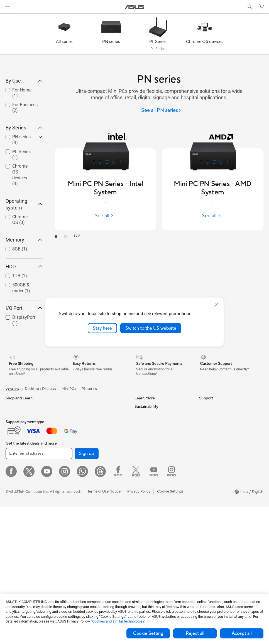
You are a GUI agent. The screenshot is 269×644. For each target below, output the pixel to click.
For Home (14, 481)
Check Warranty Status (154, 565)
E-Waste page (211, 472)
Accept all (242, 633)
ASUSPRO (143, 456)
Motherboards (18, 582)
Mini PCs (13, 565)
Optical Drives (81, 489)
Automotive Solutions (152, 464)
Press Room (209, 481)
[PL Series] (158, 35)
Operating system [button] (24, 245)
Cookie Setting (148, 633)
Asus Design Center (151, 447)
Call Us (140, 582)
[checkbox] (22, 216)
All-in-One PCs (18, 557)
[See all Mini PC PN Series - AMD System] (213, 216)
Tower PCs (14, 549)
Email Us (142, 573)
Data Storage (80, 498)
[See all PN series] (161, 111)
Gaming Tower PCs (21, 540)
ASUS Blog (144, 472)
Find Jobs (207, 523)
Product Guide (146, 481)
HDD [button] (24, 307)
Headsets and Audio (86, 565)
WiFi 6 (74, 515)
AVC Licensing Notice (152, 489)
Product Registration (152, 556)
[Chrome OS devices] (205, 35)
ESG (203, 548)
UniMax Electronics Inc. (218, 506)
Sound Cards (80, 481)
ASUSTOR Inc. (211, 489)
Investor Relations (214, 464)
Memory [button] (24, 281)
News (204, 456)
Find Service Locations (153, 548)
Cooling (76, 464)
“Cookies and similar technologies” (118, 621)
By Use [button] (24, 121)
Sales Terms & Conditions (155, 590)
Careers (206, 531)
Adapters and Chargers (88, 582)
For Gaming (15, 515)
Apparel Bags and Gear (88, 573)
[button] (8, 7)
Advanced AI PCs (149, 506)
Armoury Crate (147, 514)
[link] (135, 7)
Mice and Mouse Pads (87, 557)
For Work (13, 490)
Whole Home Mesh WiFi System (96, 531)
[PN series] (111, 35)
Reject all (195, 633)
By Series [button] (24, 169)
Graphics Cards (82, 447)
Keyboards (78, 548)
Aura (138, 523)
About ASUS (210, 447)
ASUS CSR (208, 514)
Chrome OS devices (20, 216)
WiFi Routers (80, 523)
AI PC (139, 498)
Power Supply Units (85, 472)
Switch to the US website (151, 328)
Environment (210, 556)
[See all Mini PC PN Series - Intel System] (105, 216)
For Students (16, 506)
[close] (216, 305)
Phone (11, 456)
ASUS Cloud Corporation (220, 498)
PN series (89, 430)
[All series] (64, 35)
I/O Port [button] (24, 349)
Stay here (102, 328)
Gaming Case (80, 456)
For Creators (16, 498)
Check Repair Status (151, 540)
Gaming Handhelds (21, 464)
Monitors (13, 532)
